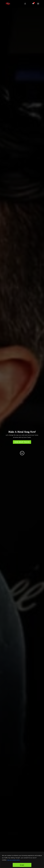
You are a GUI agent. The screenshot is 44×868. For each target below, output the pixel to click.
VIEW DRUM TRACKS (22, 442)
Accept (22, 865)
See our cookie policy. (14, 860)
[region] (22, 860)
